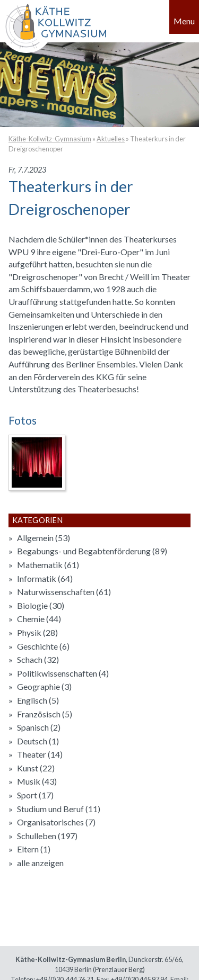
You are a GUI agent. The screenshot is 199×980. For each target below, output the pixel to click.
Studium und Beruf (59, 809)
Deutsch (38, 741)
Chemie (39, 619)
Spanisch (39, 727)
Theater (40, 754)
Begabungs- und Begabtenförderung (92, 551)
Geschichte (43, 646)
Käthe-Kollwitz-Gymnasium (50, 139)
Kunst (36, 768)
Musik (37, 781)
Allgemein (44, 538)
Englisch (38, 700)
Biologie (41, 605)
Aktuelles (111, 139)
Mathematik (48, 565)
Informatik (45, 578)
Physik (37, 632)
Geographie (44, 686)
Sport (35, 795)
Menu (184, 21)
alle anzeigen (40, 863)
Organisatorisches (56, 822)
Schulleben (47, 836)
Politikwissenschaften (63, 673)
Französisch (45, 714)
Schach (38, 659)
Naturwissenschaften (64, 592)
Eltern (34, 849)
